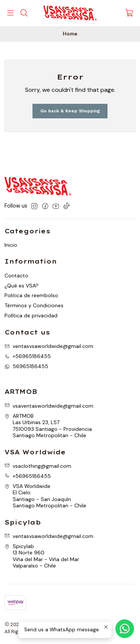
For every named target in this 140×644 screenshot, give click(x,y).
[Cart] (130, 13)
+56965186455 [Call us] (28, 356)
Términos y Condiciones (34, 305)
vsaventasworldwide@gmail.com (49, 406)
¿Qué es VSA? (21, 286)
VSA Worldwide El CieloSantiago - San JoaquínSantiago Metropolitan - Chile (45, 496)
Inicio (11, 245)
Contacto (16, 276)
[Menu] (10, 13)
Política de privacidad (31, 315)
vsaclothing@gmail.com (38, 466)
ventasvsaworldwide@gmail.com (49, 536)
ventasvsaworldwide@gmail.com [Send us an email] (49, 346)
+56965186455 (28, 476)
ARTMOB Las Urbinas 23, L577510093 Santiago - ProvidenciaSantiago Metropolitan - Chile (48, 426)
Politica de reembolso (31, 295)
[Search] (24, 13)
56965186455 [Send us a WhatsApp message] (26, 366)
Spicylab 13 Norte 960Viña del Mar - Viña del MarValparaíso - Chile (42, 556)
